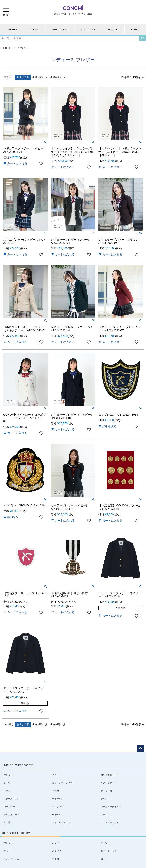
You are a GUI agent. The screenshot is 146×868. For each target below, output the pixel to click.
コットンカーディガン (63, 783)
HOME (4, 48)
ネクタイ (57, 791)
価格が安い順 (40, 77)
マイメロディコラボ (62, 822)
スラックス (106, 815)
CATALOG (88, 30)
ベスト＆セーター (110, 783)
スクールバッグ (12, 799)
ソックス (105, 799)
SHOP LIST (60, 30)
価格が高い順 (58, 77)
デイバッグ (58, 799)
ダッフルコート (12, 815)
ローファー (9, 807)
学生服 (56, 859)
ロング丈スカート (110, 775)
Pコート (56, 815)
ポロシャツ (58, 807)
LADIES (12, 30)
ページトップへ (140, 749)
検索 (143, 38)
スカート (57, 775)
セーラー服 (106, 791)
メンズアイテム (12, 859)
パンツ (56, 843)
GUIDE (113, 30)
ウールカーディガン (111, 807)
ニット (7, 851)
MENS (35, 30)
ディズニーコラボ (110, 822)
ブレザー (8, 775)
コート (104, 859)
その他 (7, 822)
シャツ (7, 783)
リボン (7, 791)
